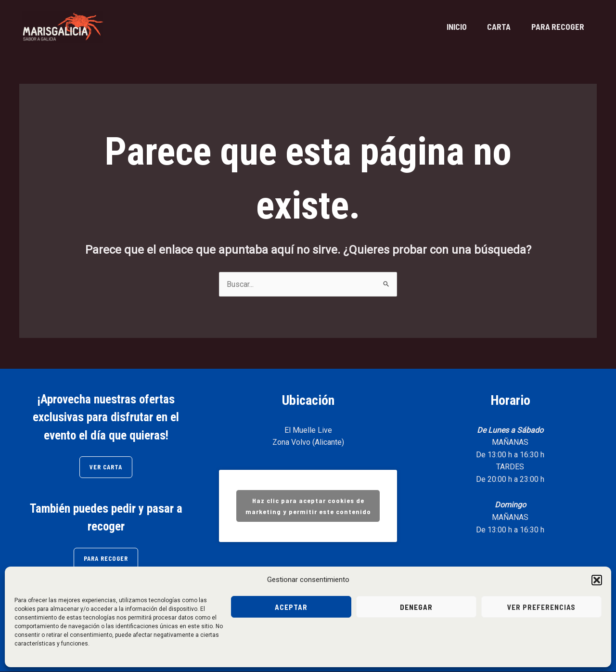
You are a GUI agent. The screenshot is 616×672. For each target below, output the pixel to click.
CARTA (494, 26)
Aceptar (291, 607)
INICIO (448, 26)
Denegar (416, 607)
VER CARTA (106, 467)
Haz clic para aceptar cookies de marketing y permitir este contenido (308, 506)
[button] (597, 580)
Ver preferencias (541, 607)
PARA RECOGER (556, 26)
